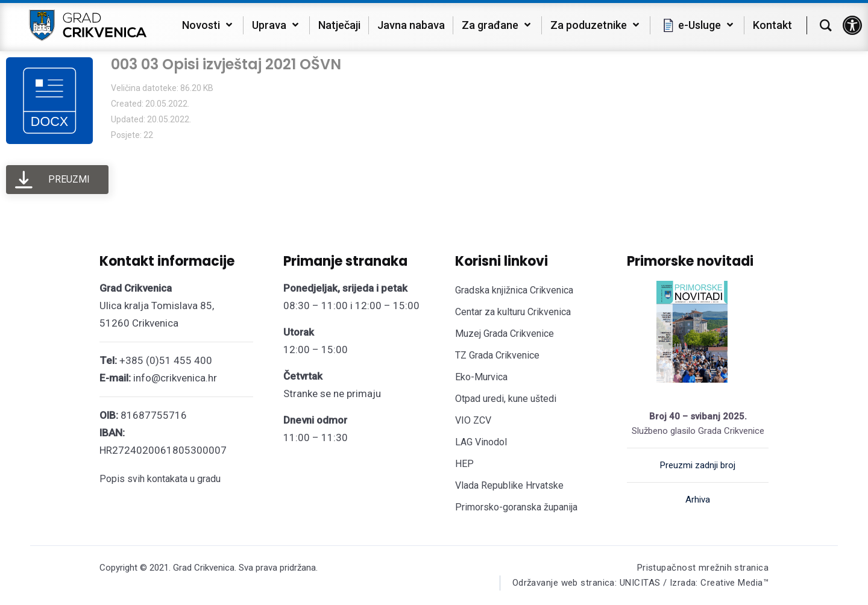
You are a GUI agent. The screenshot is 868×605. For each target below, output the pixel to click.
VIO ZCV (473, 420)
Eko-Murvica (481, 377)
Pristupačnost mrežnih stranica (703, 568)
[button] (852, 25)
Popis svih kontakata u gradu (160, 479)
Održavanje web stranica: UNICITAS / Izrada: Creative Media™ (640, 583)
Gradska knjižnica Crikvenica (514, 290)
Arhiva (698, 500)
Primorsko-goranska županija (516, 507)
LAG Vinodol (481, 442)
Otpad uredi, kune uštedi (506, 399)
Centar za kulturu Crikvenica (513, 312)
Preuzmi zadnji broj (698, 465)
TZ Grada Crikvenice (497, 355)
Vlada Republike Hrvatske (509, 485)
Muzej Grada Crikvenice (505, 334)
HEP (464, 464)
